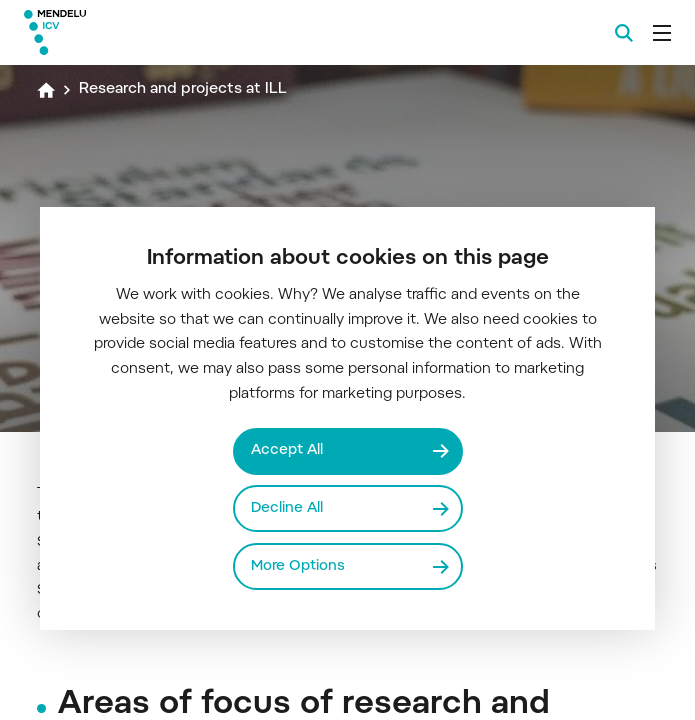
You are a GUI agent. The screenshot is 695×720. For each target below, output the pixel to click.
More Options (298, 566)
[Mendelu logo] (127, 32)
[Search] (624, 33)
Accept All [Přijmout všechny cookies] (287, 450)
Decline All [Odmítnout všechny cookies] (287, 508)
